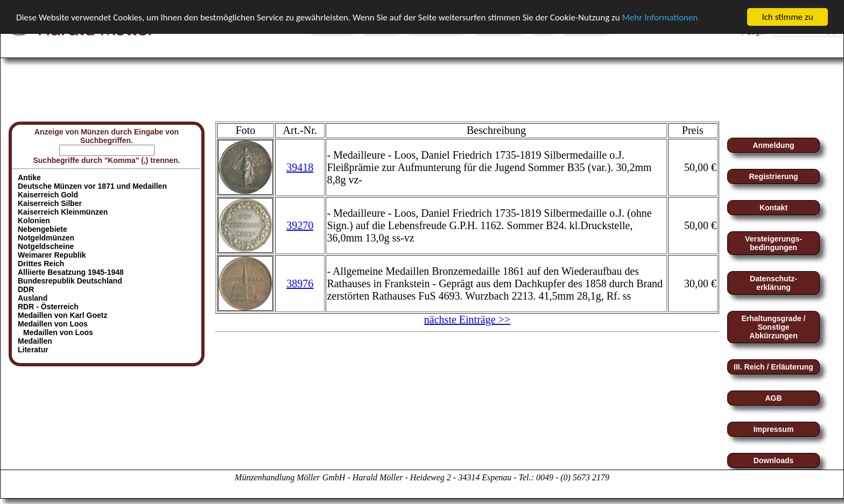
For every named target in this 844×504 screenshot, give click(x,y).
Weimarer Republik (52, 255)
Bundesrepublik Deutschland (70, 281)
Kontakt (773, 208)
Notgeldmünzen (46, 238)
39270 (300, 225)
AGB (773, 398)
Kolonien (34, 221)
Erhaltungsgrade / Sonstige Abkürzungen (773, 327)
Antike (29, 178)
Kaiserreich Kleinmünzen (63, 212)
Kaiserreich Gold (48, 195)
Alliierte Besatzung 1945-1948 (71, 272)
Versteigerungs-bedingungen (773, 243)
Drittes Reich (41, 264)
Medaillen (35, 341)
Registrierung (773, 176)
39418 (300, 167)
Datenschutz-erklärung (773, 283)
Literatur (33, 350)
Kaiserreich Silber (50, 203)
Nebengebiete (43, 229)
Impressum (774, 429)
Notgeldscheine (46, 246)
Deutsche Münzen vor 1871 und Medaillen (92, 186)
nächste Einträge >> (467, 320)
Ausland (33, 298)
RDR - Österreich (48, 307)
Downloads (774, 460)
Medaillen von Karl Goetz (62, 315)
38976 (300, 283)
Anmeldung (774, 145)
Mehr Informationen (660, 17)
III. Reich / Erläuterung (773, 367)
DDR (26, 289)
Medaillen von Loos (58, 332)
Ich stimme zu (787, 17)
